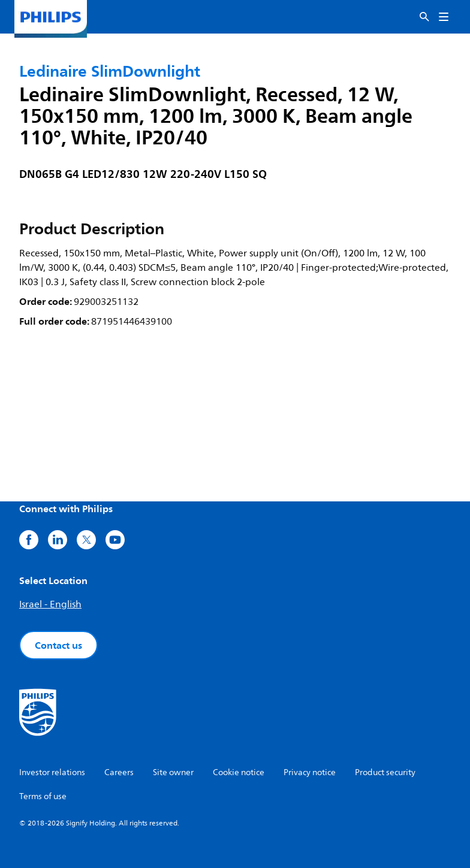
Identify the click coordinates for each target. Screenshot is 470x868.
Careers (119, 772)
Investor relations (52, 772)
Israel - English (50, 604)
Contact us (58, 645)
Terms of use (43, 796)
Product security (385, 772)
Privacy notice (310, 772)
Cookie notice (239, 772)
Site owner (173, 772)
